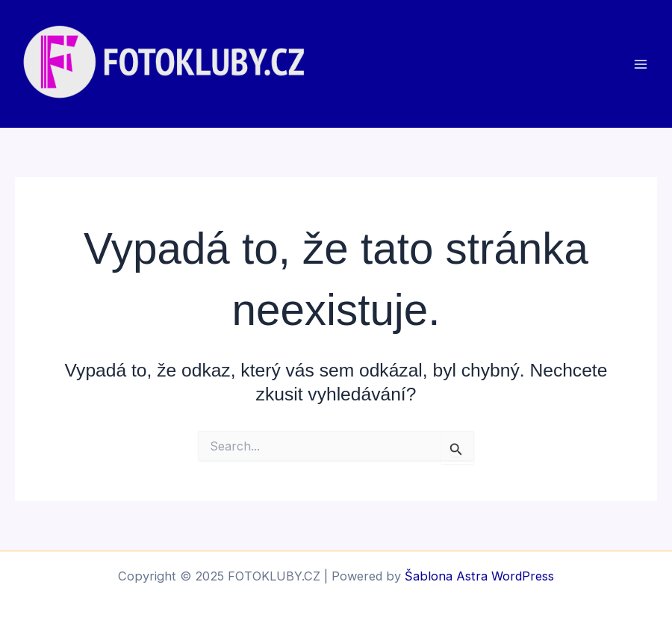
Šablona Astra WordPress (479, 576)
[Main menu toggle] (640, 64)
